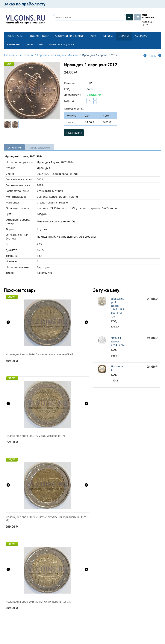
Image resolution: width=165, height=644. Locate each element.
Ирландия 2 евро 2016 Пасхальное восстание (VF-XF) (40, 355)
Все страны (15, 36)
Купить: (69, 101)
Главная (9, 55)
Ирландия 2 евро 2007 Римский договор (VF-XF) (36, 436)
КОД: (67, 89)
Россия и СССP (39, 36)
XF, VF (12, 297)
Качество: (70, 83)
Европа (124, 36)
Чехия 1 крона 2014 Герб (117, 341)
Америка (141, 36)
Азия (94, 36)
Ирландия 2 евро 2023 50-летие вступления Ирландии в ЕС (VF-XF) (47, 519)
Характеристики (40, 147)
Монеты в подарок (62, 45)
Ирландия (57, 55)
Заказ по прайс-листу (25, 4)
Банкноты (14, 45)
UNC (9, 64)
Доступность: (73, 95)
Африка (108, 36)
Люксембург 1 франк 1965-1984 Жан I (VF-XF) (118, 308)
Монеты (73, 55)
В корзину (74, 133)
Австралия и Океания (70, 36)
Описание (14, 147)
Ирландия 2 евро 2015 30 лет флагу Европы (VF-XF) (38, 602)
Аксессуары (35, 45)
